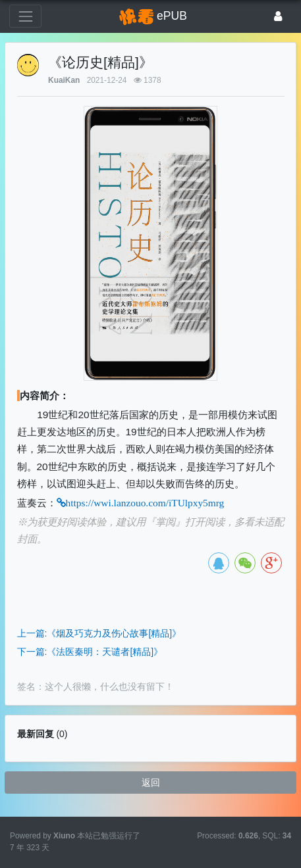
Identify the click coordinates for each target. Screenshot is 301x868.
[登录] (278, 16)
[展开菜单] (25, 16)
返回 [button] (151, 783)
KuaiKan (64, 80)
